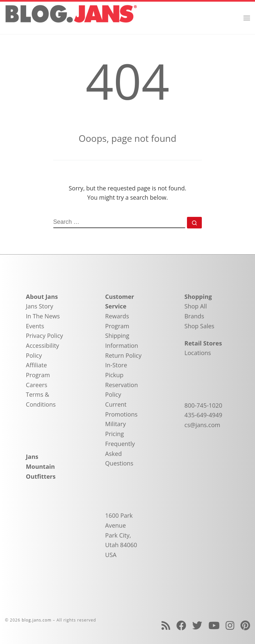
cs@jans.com (202, 425)
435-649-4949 (203, 415)
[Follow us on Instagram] (230, 625)
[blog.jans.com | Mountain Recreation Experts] (71, 17)
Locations (198, 353)
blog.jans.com (37, 620)
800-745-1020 (203, 405)
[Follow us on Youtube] (214, 625)
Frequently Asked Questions (120, 453)
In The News (43, 316)
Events (35, 326)
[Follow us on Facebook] (181, 625)
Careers (36, 385)
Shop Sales (199, 326)
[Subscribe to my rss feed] (166, 625)
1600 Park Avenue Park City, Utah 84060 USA (121, 535)
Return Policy (123, 355)
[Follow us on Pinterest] (245, 625)
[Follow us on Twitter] (197, 625)
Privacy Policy (44, 336)
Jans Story (39, 306)
